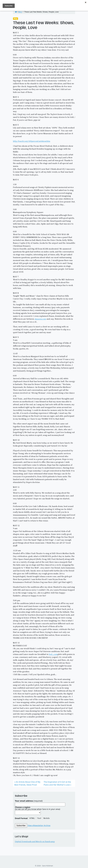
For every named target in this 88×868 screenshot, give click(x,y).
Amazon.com (40, 319)
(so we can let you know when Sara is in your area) (38, 808)
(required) (29, 801)
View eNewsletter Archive (39, 825)
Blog (20, 12)
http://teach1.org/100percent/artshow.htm (32, 141)
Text (39, 818)
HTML (32, 818)
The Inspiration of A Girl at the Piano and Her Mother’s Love (57, 783)
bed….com (53, 654)
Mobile (46, 818)
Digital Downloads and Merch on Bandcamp (35, 842)
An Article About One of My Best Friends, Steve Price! (27, 783)
